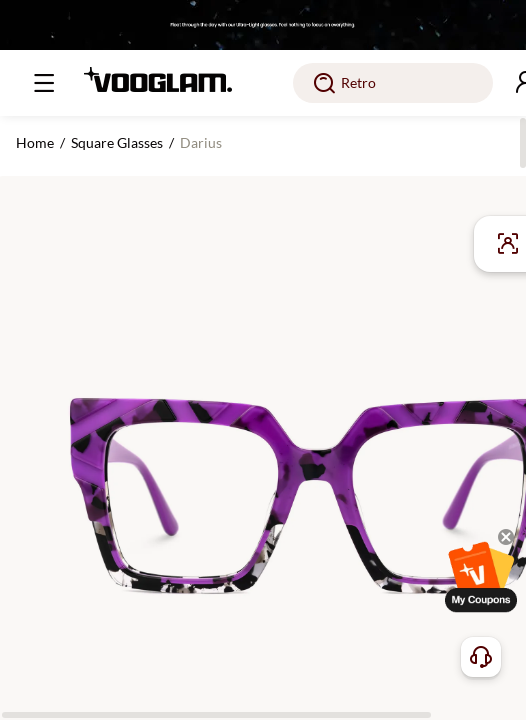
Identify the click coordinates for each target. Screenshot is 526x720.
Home (35, 142)
